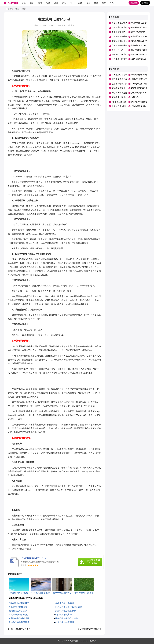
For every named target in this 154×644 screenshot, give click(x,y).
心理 (88, 3)
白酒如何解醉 (118, 50)
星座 (96, 3)
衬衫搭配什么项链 (139, 46)
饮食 (80, 3)
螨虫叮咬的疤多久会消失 (67, 618)
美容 (32, 3)
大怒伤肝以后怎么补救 (66, 611)
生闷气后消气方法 (64, 615)
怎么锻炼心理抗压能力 (19, 603)
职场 (112, 3)
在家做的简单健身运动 (91, 629)
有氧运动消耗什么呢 (18, 607)
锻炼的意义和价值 (23, 629)
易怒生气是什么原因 (65, 603)
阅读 (40, 3)
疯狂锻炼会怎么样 (119, 79)
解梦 (104, 3)
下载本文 (71, 25)
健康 (56, 3)
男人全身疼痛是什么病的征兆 (69, 607)
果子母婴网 (74, 641)
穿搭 (64, 3)
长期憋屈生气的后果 (18, 611)
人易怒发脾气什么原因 (19, 618)
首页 (24, 3)
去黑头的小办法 (138, 97)
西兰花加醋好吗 (138, 32)
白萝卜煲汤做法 (118, 32)
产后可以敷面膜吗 (139, 102)
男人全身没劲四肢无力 (19, 615)
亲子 (72, 3)
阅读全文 (62, 25)
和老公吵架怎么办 (139, 59)
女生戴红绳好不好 (139, 93)
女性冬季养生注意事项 (19, 622)
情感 (48, 3)
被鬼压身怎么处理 (139, 41)
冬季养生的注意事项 (65, 622)
